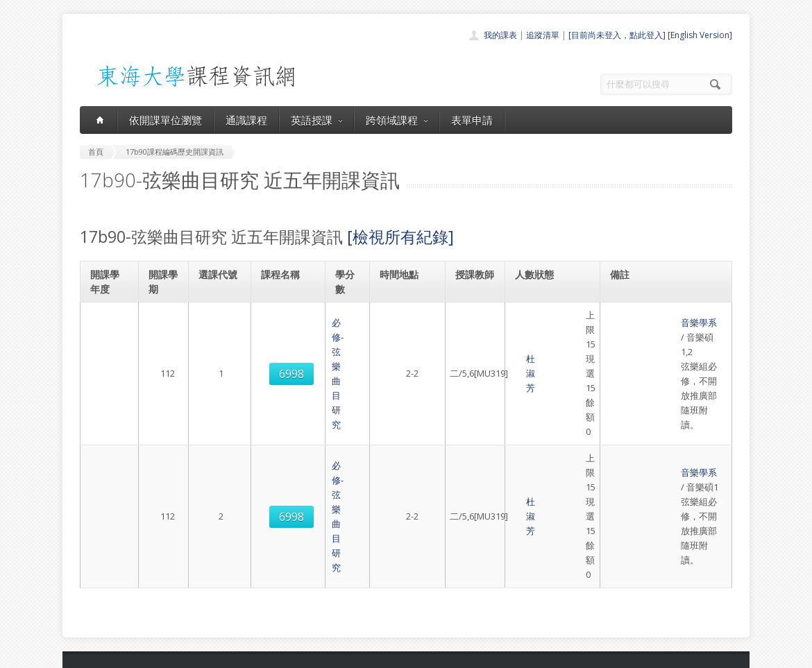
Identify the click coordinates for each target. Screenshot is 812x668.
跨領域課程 (397, 120)
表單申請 (472, 120)
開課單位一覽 (378, 539)
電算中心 (269, 654)
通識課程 (246, 120)
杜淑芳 (471, 329)
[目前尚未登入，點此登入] (617, 35)
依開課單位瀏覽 (166, 120)
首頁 (362, 523)
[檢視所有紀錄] (400, 237)
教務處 (313, 654)
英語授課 (316, 120)
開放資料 (370, 600)
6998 (219, 330)
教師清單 (370, 615)
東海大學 (92, 654)
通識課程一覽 (378, 554)
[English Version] (700, 35)
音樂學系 (632, 315)
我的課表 (500, 35)
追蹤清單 (543, 35)
